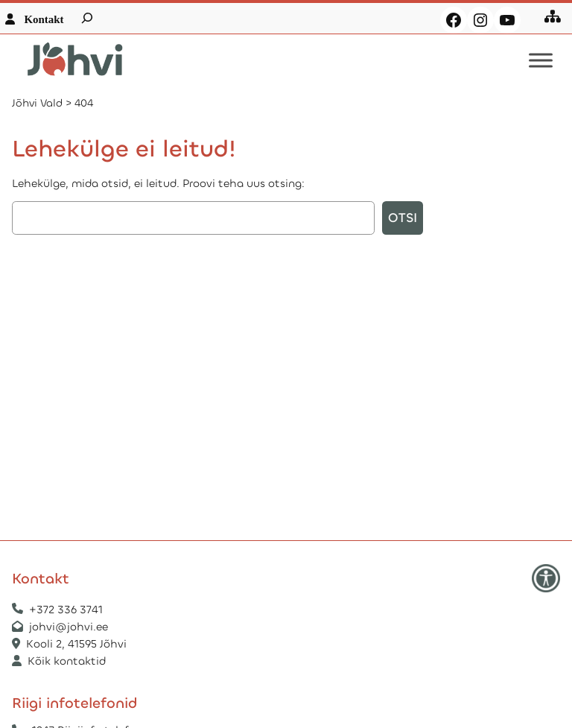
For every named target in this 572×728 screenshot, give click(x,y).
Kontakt (44, 19)
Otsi (403, 218)
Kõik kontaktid (67, 661)
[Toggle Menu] (541, 61)
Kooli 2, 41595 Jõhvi (78, 644)
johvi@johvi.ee (69, 627)
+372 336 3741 (66, 610)
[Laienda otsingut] (87, 18)
